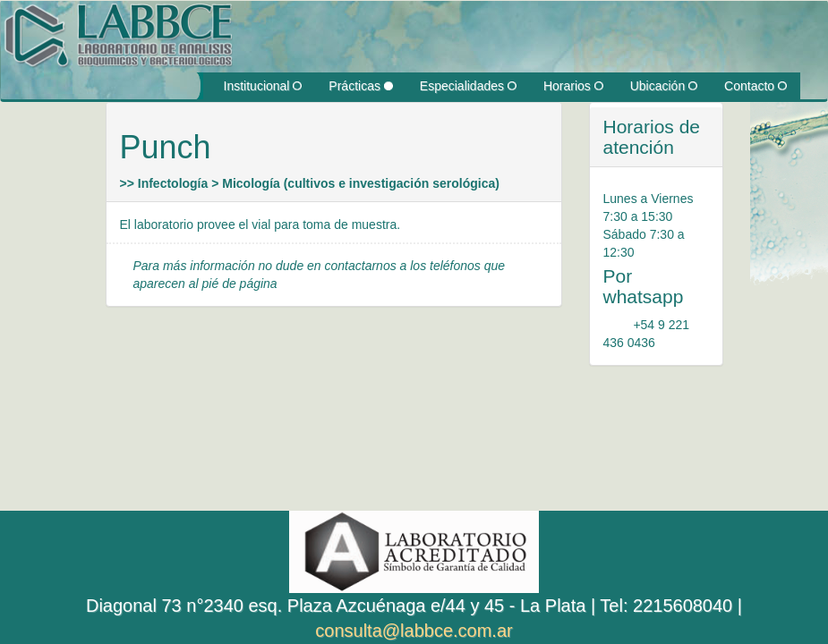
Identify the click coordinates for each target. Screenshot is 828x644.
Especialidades (468, 86)
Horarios (573, 86)
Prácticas (360, 86)
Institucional (263, 86)
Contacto (755, 86)
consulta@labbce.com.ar (414, 631)
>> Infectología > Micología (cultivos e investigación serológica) (310, 183)
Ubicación (664, 86)
